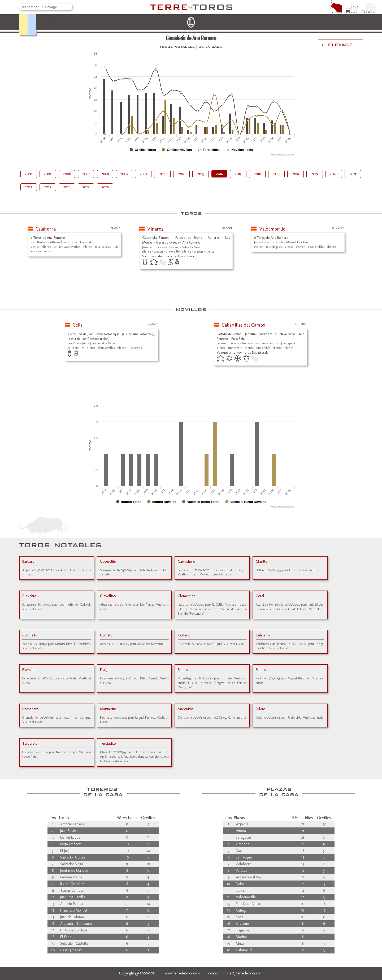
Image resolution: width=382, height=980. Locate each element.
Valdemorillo (272, 229)
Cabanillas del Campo (244, 325)
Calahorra (46, 229)
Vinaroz (155, 229)
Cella (78, 325)
